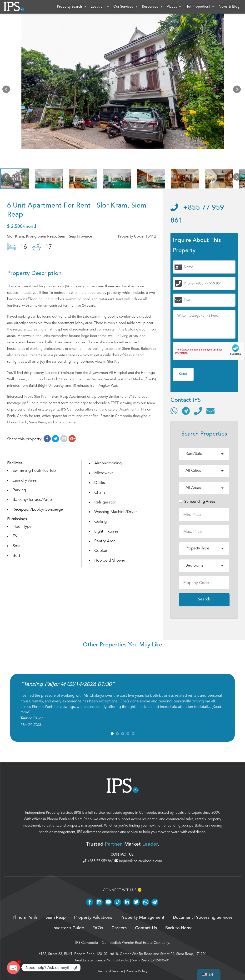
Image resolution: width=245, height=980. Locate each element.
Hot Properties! (200, 7)
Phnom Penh (57, 820)
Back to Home (179, 929)
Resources (152, 7)
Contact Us (146, 929)
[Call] (198, 411)
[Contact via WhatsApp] (174, 411)
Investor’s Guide (68, 929)
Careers (119, 929)
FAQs (98, 929)
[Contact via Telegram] (186, 411)
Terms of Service (110, 972)
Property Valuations (93, 918)
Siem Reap (83, 820)
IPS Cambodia (87, 943)
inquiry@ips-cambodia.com (138, 862)
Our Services (126, 7)
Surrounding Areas (197, 502)
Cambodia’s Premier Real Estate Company (135, 943)
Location (100, 7)
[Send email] (210, 411)
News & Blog (229, 7)
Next (238, 91)
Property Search (72, 7)
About (174, 7)
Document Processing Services (203, 918)
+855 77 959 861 (99, 862)
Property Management (142, 918)
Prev (7, 91)
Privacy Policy (137, 972)
